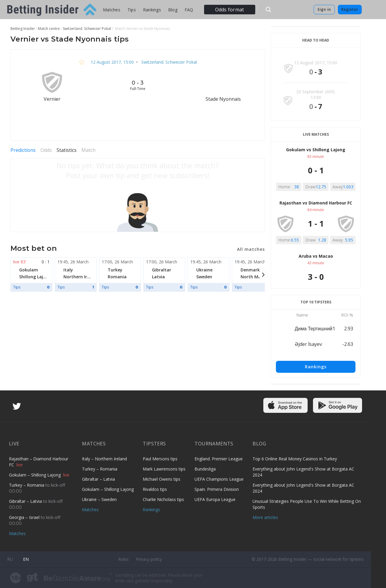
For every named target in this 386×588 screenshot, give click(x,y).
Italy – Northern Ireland (104, 459)
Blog (173, 10)
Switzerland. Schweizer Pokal (168, 62)
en (26, 559)
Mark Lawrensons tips (164, 469)
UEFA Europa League (215, 499)
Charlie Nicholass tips (163, 499)
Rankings (152, 10)
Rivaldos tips (155, 489)
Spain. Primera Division (217, 489)
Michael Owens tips (162, 479)
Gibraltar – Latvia (26, 501)
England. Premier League (219, 459)
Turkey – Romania (27, 485)
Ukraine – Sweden (99, 499)
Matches (112, 10)
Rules (123, 559)
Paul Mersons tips (160, 459)
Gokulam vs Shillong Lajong (316, 150)
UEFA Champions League (219, 479)
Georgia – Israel (25, 517)
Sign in (324, 9)
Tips (132, 10)
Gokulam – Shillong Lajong (35, 475)
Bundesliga (205, 469)
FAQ (189, 10)
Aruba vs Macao (316, 256)
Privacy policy (149, 559)
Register (350, 9)
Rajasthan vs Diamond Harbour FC (316, 203)
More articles (265, 517)
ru (10, 559)
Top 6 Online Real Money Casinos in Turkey (295, 459)
